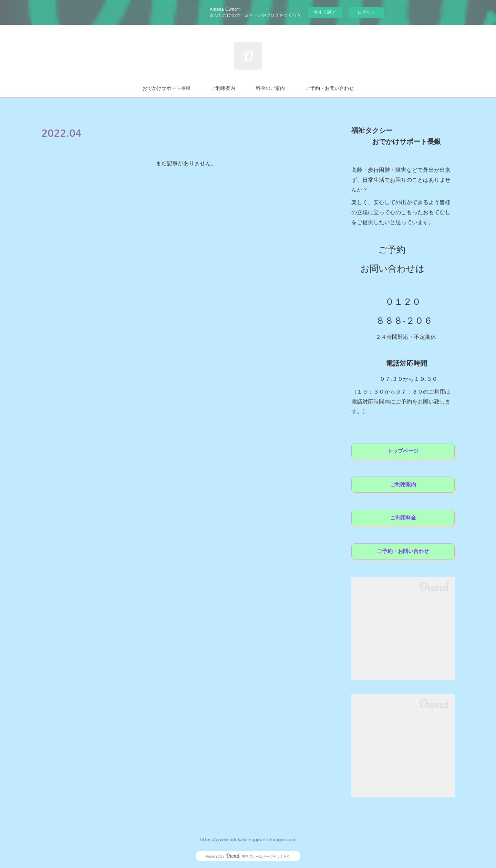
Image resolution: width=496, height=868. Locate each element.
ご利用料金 (403, 518)
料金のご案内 (270, 88)
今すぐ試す (325, 12)
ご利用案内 (223, 88)
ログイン (366, 12)
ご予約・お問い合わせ (330, 88)
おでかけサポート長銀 (166, 88)
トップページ (403, 451)
